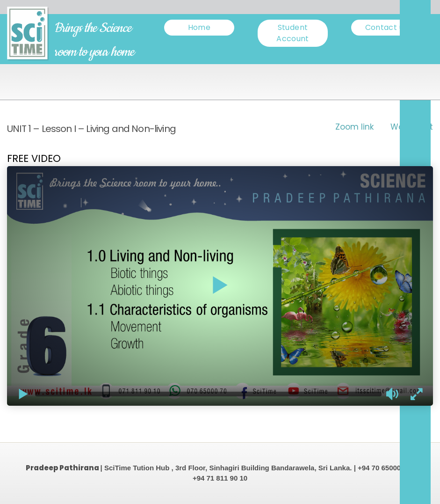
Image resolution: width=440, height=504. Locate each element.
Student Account (293, 33)
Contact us (386, 27)
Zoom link (354, 127)
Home (199, 27)
